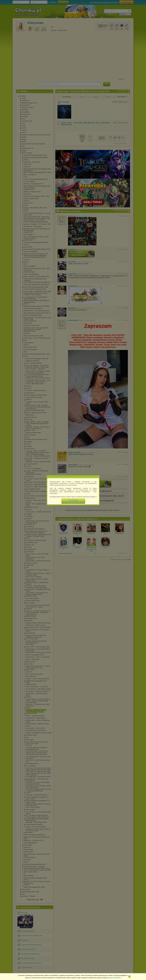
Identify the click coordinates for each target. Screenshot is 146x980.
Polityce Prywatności (114, 978)
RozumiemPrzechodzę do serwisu (73, 501)
